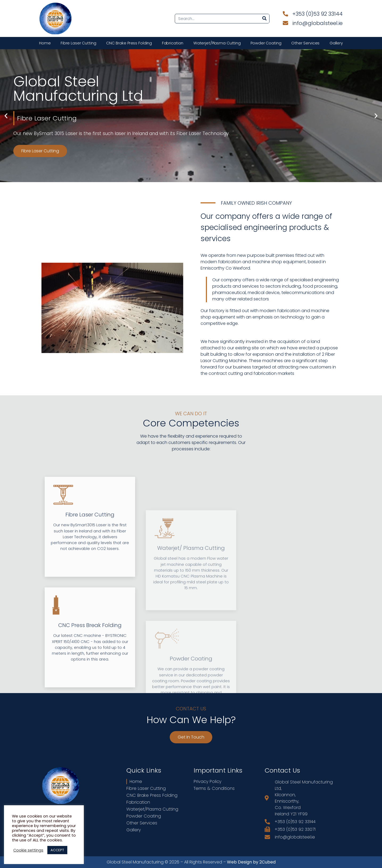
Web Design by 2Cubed (251, 862)
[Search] (264, 19)
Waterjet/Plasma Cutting (217, 43)
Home (45, 43)
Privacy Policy (207, 782)
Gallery (336, 43)
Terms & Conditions (214, 789)
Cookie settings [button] (28, 850)
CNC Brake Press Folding (129, 43)
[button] (6, 116)
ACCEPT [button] (57, 850)
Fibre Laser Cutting (78, 43)
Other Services (305, 43)
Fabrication (173, 43)
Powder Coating (266, 43)
